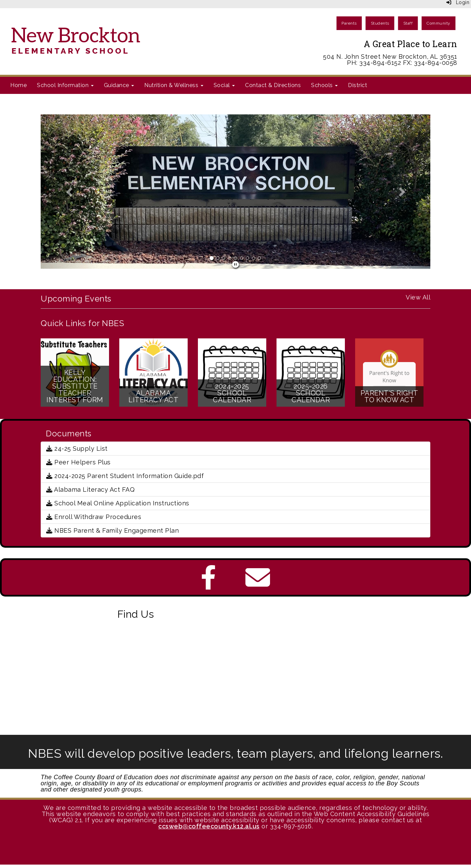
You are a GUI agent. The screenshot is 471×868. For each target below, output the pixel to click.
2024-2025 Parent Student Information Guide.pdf (125, 476)
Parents (349, 23)
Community (439, 23)
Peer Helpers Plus (78, 462)
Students (380, 23)
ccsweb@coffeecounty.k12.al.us (209, 826)
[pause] (236, 265)
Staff (408, 23)
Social (224, 85)
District (358, 85)
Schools (324, 85)
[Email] (258, 584)
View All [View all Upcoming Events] (418, 297)
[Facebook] (208, 584)
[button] (70, 192)
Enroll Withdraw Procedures (94, 517)
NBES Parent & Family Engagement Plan (112, 530)
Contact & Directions (273, 85)
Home (18, 85)
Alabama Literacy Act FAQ (90, 489)
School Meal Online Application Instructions (118, 503)
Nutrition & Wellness (174, 85)
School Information (65, 85)
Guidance (119, 85)
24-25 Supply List (77, 449)
